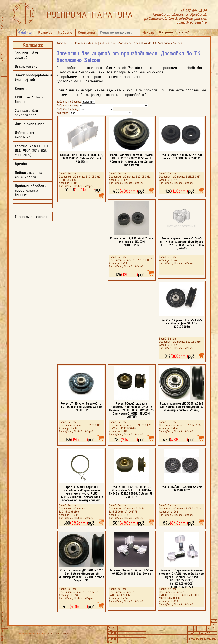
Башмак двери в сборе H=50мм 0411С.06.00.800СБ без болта (131, 572)
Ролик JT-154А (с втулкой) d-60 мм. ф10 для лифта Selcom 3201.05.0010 (82, 407)
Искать (149, 32)
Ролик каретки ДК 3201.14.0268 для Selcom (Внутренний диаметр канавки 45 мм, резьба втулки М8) (82, 575)
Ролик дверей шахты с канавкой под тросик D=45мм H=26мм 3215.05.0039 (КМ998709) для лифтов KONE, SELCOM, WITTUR (131, 410)
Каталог (45, 32)
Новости (65, 32)
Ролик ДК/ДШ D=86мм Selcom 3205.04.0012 (182, 489)
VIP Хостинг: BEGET (59, 634)
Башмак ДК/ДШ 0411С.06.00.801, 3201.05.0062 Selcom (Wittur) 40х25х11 (82, 158)
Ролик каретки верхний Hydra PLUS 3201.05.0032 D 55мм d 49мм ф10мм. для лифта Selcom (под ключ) (132, 160)
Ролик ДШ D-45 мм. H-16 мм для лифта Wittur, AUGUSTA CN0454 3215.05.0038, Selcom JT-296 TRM (132, 492)
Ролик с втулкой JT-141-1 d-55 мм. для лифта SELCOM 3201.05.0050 (182, 323)
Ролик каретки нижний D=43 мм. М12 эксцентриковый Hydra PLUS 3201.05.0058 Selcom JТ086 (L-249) (182, 243)
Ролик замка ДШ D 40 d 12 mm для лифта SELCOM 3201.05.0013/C (131, 242)
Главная (26, 32)
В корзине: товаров (174, 32)
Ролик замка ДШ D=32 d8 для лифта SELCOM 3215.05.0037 (182, 157)
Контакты (86, 32)
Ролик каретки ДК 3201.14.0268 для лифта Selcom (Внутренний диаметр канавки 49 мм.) (182, 407)
